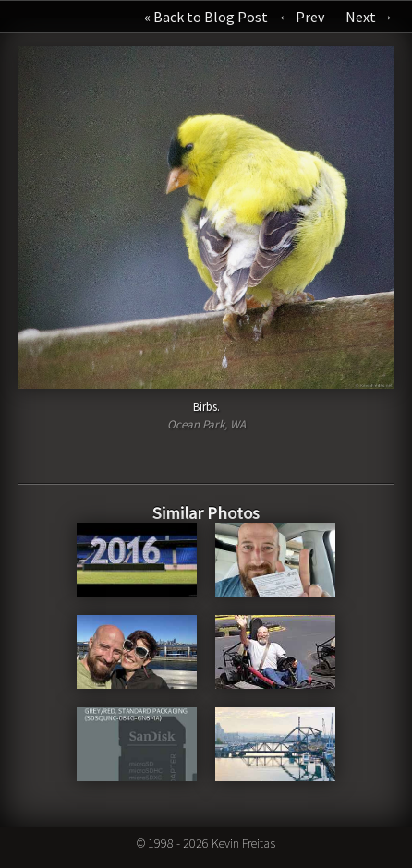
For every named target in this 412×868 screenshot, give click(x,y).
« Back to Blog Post (206, 17)
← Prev (301, 17)
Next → (370, 17)
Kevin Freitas (243, 843)
